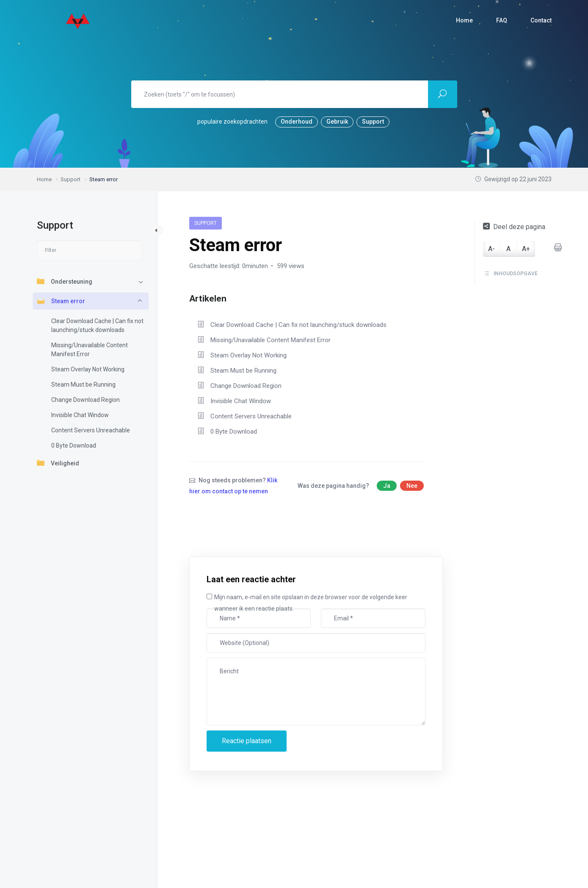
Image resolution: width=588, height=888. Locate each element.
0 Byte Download (74, 445)
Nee (412, 486)
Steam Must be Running (83, 385)
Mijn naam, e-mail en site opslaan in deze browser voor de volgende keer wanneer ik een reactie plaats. (311, 603)
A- (491, 249)
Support (373, 122)
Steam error (61, 301)
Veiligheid (58, 463)
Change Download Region (86, 400)
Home (464, 20)
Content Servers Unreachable (91, 430)
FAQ (502, 20)
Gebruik (337, 122)
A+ (526, 249)
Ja (387, 486)
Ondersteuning (65, 281)
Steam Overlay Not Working (88, 369)
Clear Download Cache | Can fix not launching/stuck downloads (97, 325)
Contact (541, 20)
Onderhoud (297, 122)
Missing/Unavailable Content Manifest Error (90, 350)
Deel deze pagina (514, 227)
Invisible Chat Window (80, 415)
